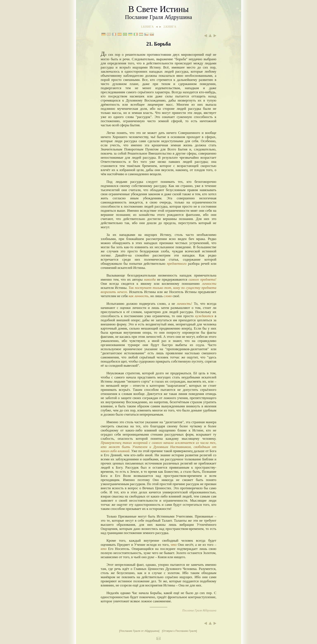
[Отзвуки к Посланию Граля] (179, 631)
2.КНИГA (170, 27)
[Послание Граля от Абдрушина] (139, 631)
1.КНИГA (147, 27)
